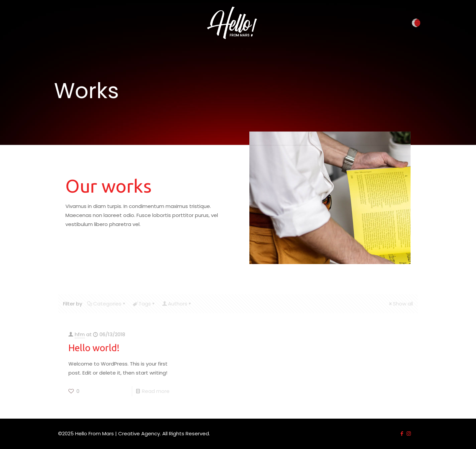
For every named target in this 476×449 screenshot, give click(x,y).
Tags (144, 304)
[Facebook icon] (402, 433)
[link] (232, 23)
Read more (156, 391)
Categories (107, 304)
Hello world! (94, 348)
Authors (177, 304)
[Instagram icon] (409, 433)
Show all (400, 304)
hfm (80, 334)
